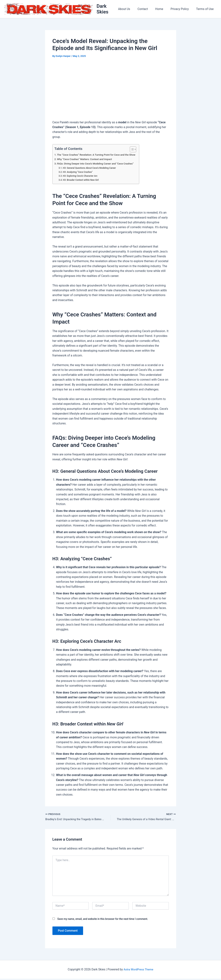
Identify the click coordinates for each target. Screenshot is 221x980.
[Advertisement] (111, 90)
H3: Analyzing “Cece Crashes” (79, 173)
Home (163, 9)
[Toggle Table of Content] (137, 150)
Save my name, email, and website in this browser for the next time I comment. (103, 920)
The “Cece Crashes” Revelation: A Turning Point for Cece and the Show (99, 156)
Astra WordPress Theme (138, 971)
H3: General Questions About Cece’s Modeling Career (91, 169)
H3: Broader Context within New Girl (82, 181)
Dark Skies (109, 9)
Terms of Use (206, 9)
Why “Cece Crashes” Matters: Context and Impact (87, 160)
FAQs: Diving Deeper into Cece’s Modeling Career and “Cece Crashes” (98, 165)
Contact (148, 9)
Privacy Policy (182, 9)
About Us (131, 9)
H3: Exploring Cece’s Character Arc (82, 177)
